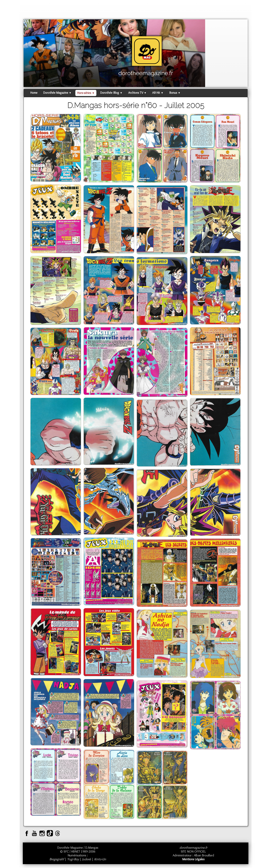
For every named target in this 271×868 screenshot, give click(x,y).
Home (34, 93)
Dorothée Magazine (57, 93)
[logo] (31, 11)
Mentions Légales (193, 859)
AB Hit (158, 93)
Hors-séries (86, 93)
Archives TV (137, 93)
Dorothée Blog (111, 93)
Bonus (175, 93)
